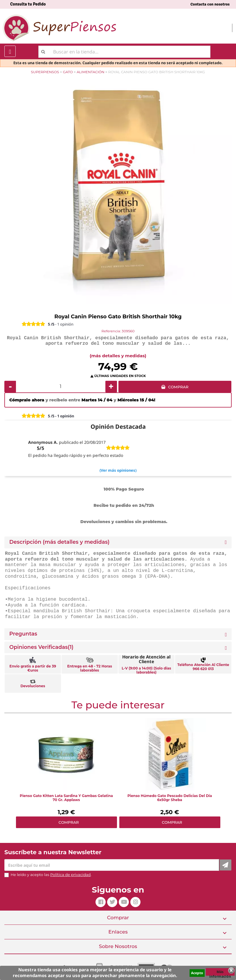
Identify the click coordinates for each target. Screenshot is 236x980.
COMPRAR (178, 387)
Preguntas (23, 634)
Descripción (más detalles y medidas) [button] (59, 542)
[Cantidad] (61, 387)
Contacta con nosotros (210, 4)
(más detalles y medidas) (118, 356)
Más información (220, 972)
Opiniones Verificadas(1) (41, 647)
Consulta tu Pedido (28, 4)
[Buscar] (124, 52)
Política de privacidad (70, 875)
